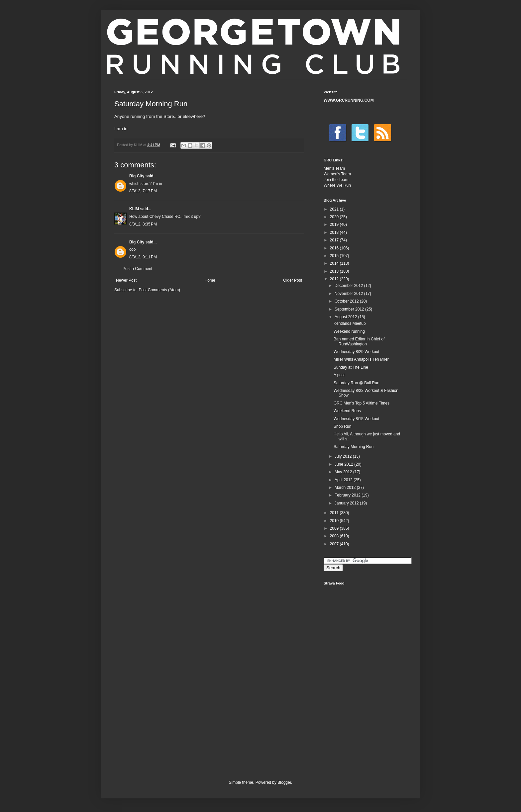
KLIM (134, 209)
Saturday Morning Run (354, 447)
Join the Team (336, 180)
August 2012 (346, 317)
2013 (335, 271)
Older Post (293, 280)
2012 (335, 279)
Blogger (284, 782)
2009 (335, 528)
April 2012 (344, 480)
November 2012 (349, 294)
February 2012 (348, 495)
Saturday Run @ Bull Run (357, 383)
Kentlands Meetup (350, 323)
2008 (335, 536)
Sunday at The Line (351, 367)
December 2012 (349, 286)
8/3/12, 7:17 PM (143, 191)
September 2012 (350, 309)
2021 (335, 209)
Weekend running (349, 331)
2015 (335, 256)
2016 (335, 248)
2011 (335, 513)
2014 (335, 263)
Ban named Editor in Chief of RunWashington (359, 341)
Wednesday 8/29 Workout (357, 352)
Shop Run (342, 426)
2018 (335, 232)
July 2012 (344, 456)
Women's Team (337, 174)
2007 (335, 544)
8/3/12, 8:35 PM (143, 224)
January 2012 (347, 503)
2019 (335, 225)
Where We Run (337, 185)
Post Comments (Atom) (159, 290)
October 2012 (347, 301)
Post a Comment (137, 269)
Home (210, 280)
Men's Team (334, 168)
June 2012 (344, 464)
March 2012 (346, 488)
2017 (335, 240)
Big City (137, 176)
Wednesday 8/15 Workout (357, 419)
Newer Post (126, 280)
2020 (335, 217)
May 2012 (344, 472)
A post (339, 375)
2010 (335, 521)
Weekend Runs (347, 411)
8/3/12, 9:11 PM (143, 257)
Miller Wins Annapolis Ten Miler (361, 359)
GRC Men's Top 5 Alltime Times (362, 403)
